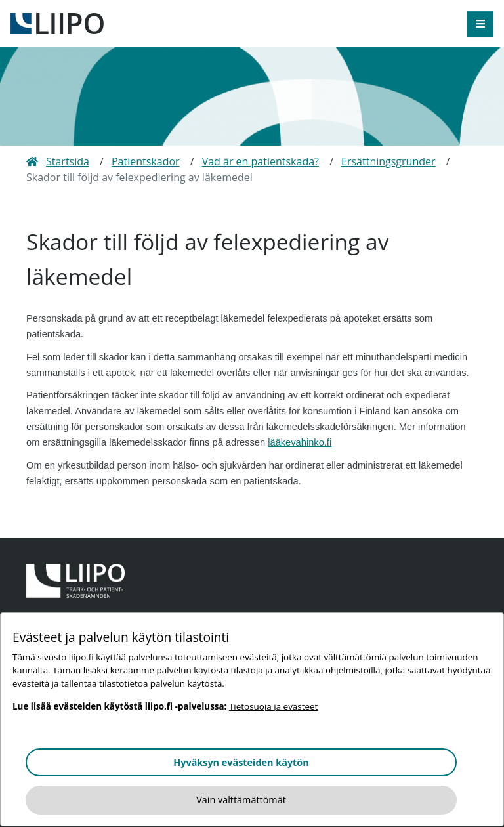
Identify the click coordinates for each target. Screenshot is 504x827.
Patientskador (146, 161)
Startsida (58, 161)
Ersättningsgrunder (388, 161)
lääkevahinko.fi (300, 442)
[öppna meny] (480, 24)
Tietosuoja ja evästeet (273, 706)
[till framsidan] (57, 22)
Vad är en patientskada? (261, 161)
